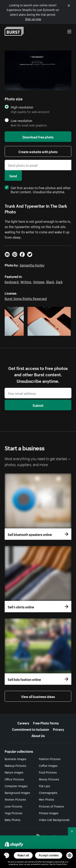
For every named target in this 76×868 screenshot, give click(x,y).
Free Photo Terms (46, 723)
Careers (23, 723)
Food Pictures (48, 772)
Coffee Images (48, 765)
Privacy (59, 729)
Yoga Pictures (13, 813)
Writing (26, 281)
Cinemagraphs (48, 792)
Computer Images (16, 786)
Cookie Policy (62, 864)
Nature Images (14, 772)
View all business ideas (38, 696)
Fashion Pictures (50, 759)
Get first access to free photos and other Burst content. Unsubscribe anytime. (38, 189)
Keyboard (12, 281)
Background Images (17, 792)
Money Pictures (49, 779)
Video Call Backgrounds (54, 820)
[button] (6, 855)
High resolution (22, 107)
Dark (59, 281)
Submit (38, 405)
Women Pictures (15, 799)
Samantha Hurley (32, 265)
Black (50, 281)
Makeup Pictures (15, 765)
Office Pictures (14, 779)
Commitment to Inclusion (31, 729)
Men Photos (47, 799)
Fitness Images (49, 813)
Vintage (39, 281)
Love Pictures (13, 806)
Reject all (23, 855)
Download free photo (38, 137)
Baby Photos (13, 820)
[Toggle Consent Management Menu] (6, 855)
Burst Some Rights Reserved (26, 298)
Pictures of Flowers (51, 806)
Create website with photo (38, 151)
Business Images (16, 759)
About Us (38, 735)
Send (13, 176)
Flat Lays (44, 786)
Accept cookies (49, 855)
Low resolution (21, 120)
